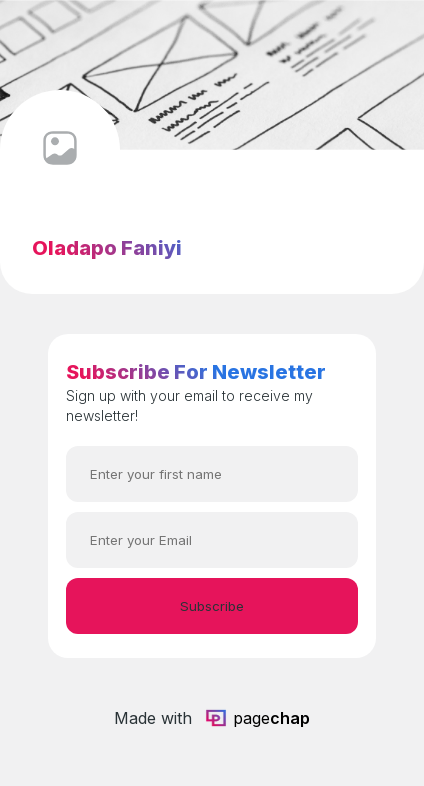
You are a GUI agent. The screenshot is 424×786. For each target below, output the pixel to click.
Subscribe (212, 606)
